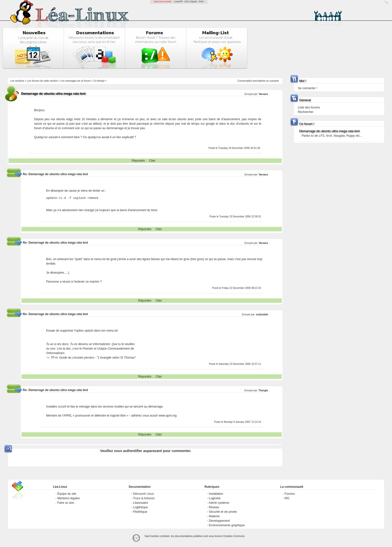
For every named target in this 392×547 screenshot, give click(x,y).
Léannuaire (140, 503)
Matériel (214, 516)
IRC (287, 498)
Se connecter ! (307, 88)
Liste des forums (309, 107)
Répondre (138, 161)
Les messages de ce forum (75, 81)
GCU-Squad (191, 1)
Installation (216, 494)
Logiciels (215, 498)
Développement (219, 521)
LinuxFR (178, 1)
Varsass (263, 94)
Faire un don (66, 503)
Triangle (263, 390)
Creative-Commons (234, 536)
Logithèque (140, 507)
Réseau (214, 507)
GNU (201, 1)
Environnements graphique (227, 525)
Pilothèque (140, 512)
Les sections (17, 81)
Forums (290, 494)
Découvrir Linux (143, 494)
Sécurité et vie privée (223, 512)
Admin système (219, 503)
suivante (274, 81)
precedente (259, 81)
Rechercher (305, 112)
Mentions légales (68, 498)
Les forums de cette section (42, 81)
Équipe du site (67, 494)
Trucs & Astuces (144, 498)
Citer (152, 161)
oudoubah (262, 314)
